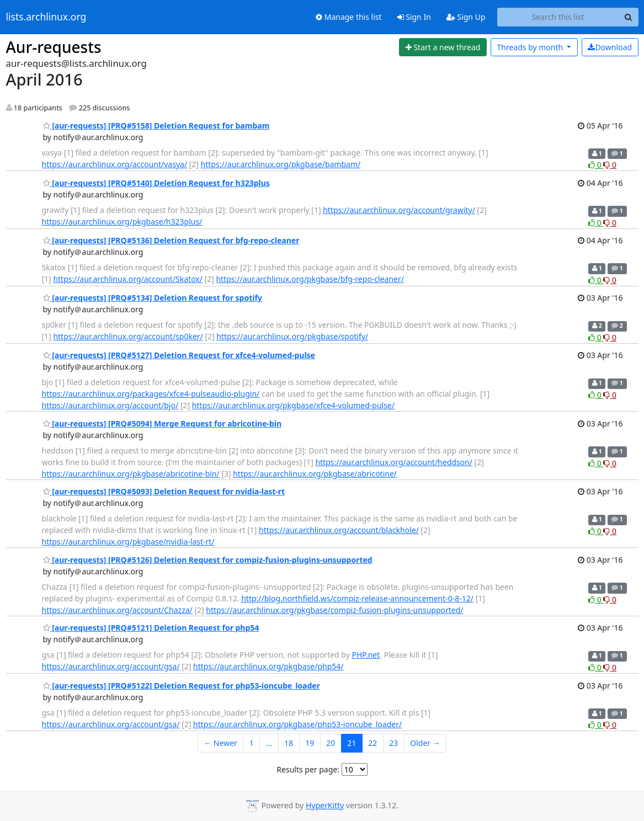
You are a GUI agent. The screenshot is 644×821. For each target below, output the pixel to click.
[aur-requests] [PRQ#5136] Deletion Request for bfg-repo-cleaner (171, 240)
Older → (425, 743)
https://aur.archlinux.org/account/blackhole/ (339, 530)
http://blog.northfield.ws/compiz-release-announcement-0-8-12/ (357, 598)
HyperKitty (325, 805)
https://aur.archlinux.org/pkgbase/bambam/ (281, 164)
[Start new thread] (443, 47)
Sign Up (466, 17)
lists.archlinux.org (46, 17)
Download (610, 47)
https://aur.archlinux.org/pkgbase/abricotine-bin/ (131, 474)
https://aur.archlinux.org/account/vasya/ (115, 164)
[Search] (629, 17)
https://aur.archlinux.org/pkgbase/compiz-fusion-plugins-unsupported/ (334, 610)
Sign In (414, 17)
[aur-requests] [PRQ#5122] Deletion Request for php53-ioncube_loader (182, 686)
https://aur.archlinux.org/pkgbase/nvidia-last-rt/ (128, 542)
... (269, 743)
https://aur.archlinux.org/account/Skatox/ (128, 279)
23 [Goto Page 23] (393, 743)
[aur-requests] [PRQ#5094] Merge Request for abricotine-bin (163, 423)
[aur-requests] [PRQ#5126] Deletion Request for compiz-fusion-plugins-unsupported (208, 560)
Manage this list (349, 17)
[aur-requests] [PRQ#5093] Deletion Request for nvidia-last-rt (164, 491)
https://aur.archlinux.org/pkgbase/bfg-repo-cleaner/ (310, 279)
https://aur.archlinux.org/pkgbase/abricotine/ (315, 474)
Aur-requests (54, 47)
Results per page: (308, 769)
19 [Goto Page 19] (310, 743)
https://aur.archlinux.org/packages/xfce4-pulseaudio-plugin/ (151, 394)
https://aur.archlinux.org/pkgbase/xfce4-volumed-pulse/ (293, 405)
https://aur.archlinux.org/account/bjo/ (110, 405)
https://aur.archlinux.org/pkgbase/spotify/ (292, 336)
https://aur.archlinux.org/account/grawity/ (399, 210)
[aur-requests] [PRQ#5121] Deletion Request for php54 (151, 628)
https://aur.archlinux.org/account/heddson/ (394, 462)
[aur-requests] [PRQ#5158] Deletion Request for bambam (156, 126)
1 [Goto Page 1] (252, 743)
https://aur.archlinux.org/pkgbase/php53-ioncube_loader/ (297, 724)
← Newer (220, 743)
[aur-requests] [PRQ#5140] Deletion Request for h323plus (156, 183)
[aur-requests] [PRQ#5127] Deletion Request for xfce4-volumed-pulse (179, 355)
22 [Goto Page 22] (372, 743)
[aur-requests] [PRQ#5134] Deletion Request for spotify (153, 298)
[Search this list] (558, 17)
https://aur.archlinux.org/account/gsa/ (111, 666)
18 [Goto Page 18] (289, 743)
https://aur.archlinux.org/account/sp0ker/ (128, 336)
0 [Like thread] (596, 165)
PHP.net (366, 655)
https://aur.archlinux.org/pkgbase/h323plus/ (122, 222)
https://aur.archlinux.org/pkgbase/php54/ (268, 666)
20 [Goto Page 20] (331, 743)
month (531, 47)
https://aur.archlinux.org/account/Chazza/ (117, 610)
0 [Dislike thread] (610, 165)
